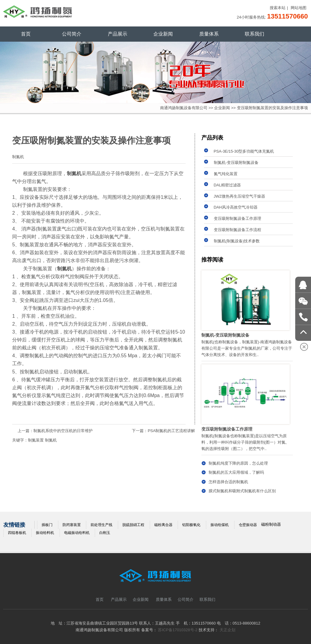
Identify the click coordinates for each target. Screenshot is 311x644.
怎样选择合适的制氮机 (228, 482)
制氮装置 (36, 440)
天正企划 (227, 630)
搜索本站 (278, 8)
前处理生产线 (101, 525)
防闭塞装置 (72, 525)
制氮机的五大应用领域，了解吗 (236, 472)
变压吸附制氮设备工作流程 (238, 230)
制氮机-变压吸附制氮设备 (236, 163)
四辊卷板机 (17, 533)
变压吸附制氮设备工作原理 (238, 218)
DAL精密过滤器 (227, 185)
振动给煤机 (220, 525)
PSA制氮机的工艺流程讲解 (171, 431)
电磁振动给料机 (77, 533)
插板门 (47, 525)
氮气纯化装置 (226, 174)
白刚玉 (105, 533)
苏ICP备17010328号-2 (178, 630)
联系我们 (255, 34)
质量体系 (209, 34)
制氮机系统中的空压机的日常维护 (63, 431)
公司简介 (72, 34)
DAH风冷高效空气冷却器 (236, 207)
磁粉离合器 (163, 525)
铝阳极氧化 (191, 525)
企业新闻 (163, 34)
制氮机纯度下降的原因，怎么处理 (238, 463)
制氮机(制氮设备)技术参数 (237, 241)
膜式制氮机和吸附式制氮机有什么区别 (242, 491)
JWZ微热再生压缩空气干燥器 (239, 196)
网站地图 (299, 8)
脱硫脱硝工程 (133, 525)
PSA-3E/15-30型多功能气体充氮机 (244, 151)
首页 (26, 34)
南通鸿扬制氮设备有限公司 (184, 108)
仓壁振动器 (248, 525)
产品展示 (118, 34)
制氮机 (51, 440)
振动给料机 (45, 533)
